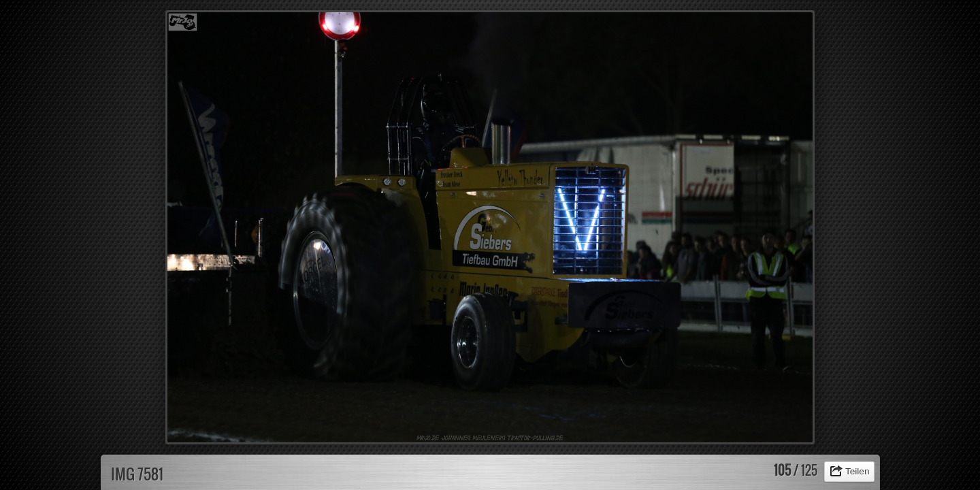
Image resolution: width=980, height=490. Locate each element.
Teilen (857, 471)
